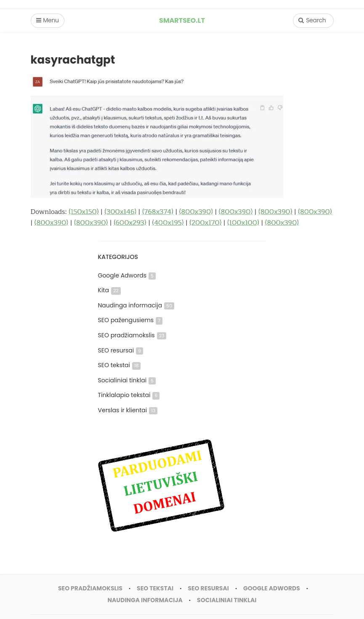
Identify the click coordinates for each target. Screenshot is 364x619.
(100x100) (243, 223)
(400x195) (168, 223)
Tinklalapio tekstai (129, 395)
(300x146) (120, 212)
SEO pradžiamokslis (132, 335)
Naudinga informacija (136, 305)
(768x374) (158, 212)
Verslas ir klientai (128, 410)
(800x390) (196, 212)
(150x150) (84, 212)
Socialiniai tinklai (127, 380)
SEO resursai (121, 350)
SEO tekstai (120, 365)
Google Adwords (127, 275)
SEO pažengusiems (130, 320)
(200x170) (205, 223)
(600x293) (130, 223)
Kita (109, 290)
